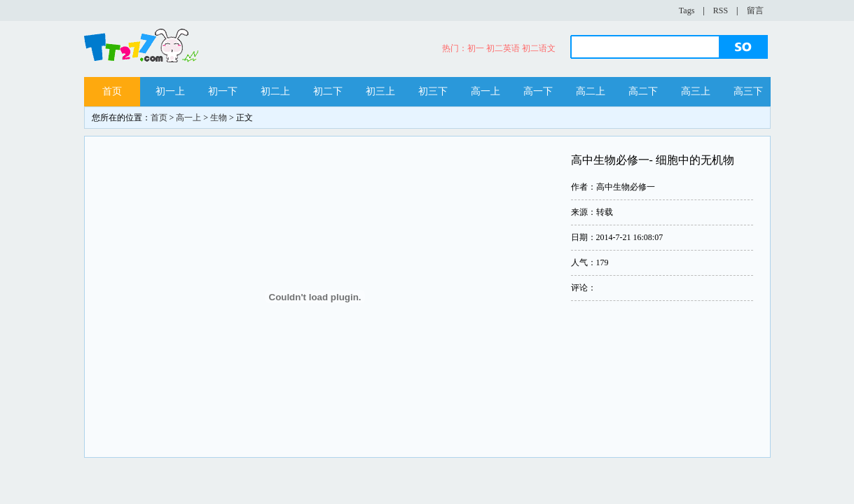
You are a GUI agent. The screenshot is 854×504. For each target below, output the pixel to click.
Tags (687, 10)
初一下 (223, 91)
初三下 (433, 91)
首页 (112, 91)
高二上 (591, 91)
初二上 (275, 91)
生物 (219, 118)
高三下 (748, 91)
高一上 (485, 91)
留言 (755, 10)
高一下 (538, 91)
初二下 (328, 91)
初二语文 (539, 48)
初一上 (170, 91)
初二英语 (503, 48)
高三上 (696, 91)
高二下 (643, 91)
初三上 (380, 91)
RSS (721, 10)
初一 (476, 48)
